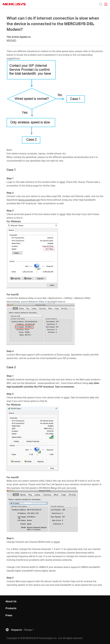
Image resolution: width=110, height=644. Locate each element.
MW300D (11, 40)
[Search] (101, 4)
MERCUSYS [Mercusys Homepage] (14, 4)
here (62, 182)
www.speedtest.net (29, 200)
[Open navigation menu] (106, 4)
